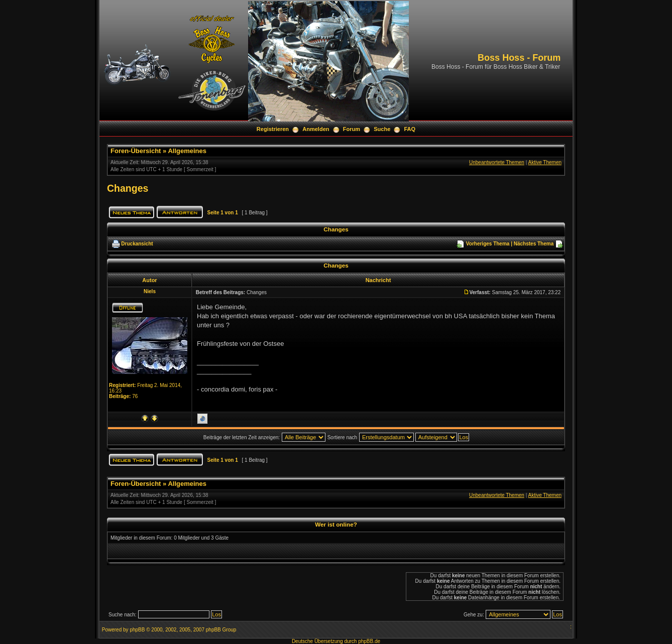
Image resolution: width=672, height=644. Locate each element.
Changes (128, 188)
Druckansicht (137, 244)
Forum (352, 129)
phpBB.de (369, 641)
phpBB (137, 630)
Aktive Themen (545, 162)
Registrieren (273, 129)
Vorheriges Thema (488, 244)
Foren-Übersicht (136, 151)
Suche (382, 129)
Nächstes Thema (534, 244)
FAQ (410, 129)
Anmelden (316, 129)
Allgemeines (187, 151)
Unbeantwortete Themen (497, 162)
